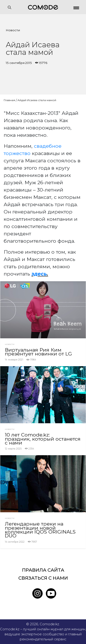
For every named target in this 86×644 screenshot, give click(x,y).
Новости (13, 30)
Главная (9, 100)
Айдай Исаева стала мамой (37, 100)
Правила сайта (43, 570)
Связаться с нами (43, 578)
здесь (39, 274)
